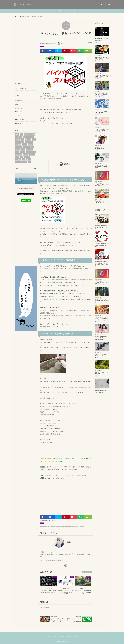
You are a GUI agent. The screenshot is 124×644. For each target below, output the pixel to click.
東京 (23, 139)
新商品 (17, 152)
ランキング (31, 137)
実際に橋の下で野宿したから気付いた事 (102, 373)
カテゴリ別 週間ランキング (22, 89)
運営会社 (62, 636)
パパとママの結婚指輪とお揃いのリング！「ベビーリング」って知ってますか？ (102, 131)
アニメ (26, 157)
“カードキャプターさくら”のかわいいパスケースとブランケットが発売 (102, 113)
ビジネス (25, 144)
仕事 (22, 157)
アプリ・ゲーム (90, 11)
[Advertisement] (66, 142)
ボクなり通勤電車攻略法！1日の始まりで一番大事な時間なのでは (102, 301)
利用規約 (55, 636)
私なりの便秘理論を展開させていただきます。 (102, 391)
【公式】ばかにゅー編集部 (74, 475)
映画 (24, 159)
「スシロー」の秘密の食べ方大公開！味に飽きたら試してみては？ (102, 245)
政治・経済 (62, 11)
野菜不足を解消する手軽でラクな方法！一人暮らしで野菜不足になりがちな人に (102, 185)
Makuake (18, 142)
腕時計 (17, 157)
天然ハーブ (75, 527)
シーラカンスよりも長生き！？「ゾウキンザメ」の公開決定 (102, 356)
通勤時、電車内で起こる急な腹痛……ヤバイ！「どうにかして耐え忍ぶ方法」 (102, 59)
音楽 (26, 142)
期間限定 (18, 139)
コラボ (34, 139)
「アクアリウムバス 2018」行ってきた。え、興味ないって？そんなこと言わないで (58, 620)
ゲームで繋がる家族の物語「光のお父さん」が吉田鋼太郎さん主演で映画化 (102, 95)
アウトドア (18, 159)
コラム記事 (20, 11)
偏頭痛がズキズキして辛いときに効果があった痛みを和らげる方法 (102, 149)
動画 (27, 154)
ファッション (19, 147)
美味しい (25, 137)
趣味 (26, 139)
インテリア (27, 135)
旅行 (17, 137)
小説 (21, 154)
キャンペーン (26, 147)
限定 (32, 149)
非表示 (70, 164)
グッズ (28, 149)
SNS (17, 154)
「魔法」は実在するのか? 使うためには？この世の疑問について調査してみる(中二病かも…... (102, 319)
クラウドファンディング (21, 162)
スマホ (23, 149)
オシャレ (33, 135)
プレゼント (29, 152)
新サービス (32, 154)
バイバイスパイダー (46, 527)
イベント (18, 149)
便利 (22, 135)
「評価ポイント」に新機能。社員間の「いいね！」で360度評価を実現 (102, 77)
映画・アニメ (48, 11)
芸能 (34, 11)
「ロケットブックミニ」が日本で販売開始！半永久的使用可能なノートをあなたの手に (102, 167)
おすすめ (30, 144)
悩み (21, 137)
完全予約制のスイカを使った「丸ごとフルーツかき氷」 (102, 202)
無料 (23, 142)
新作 (29, 162)
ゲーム (17, 135)
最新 (32, 147)
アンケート (18, 144)
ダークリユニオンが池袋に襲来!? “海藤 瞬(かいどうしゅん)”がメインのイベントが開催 (102, 264)
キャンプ (28, 159)
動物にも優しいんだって (65, 527)
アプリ (30, 142)
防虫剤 (82, 527)
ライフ (76, 11)
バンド (34, 152)
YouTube (104, 11)
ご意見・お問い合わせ (72, 636)
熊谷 (60, 43)
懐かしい (23, 152)
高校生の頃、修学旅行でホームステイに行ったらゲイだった (102, 227)
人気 (30, 139)
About (48, 636)
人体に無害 (55, 527)
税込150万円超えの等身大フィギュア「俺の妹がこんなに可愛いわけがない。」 (102, 338)
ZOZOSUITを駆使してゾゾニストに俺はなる (102, 40)
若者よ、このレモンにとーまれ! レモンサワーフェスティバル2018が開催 (74, 620)
